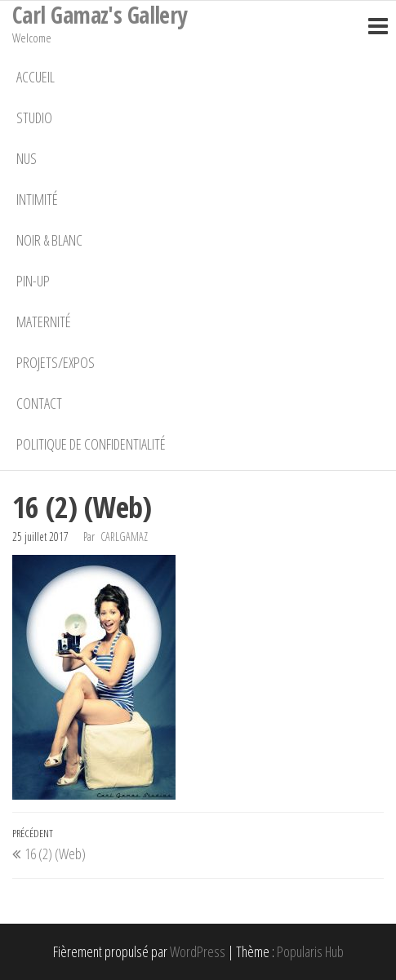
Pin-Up (33, 281)
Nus (27, 158)
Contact (39, 403)
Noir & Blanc (49, 240)
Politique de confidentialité (91, 444)
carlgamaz (124, 537)
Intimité (37, 199)
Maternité (44, 321)
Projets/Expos (56, 362)
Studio (34, 118)
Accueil (36, 77)
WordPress (198, 951)
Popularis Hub (310, 951)
